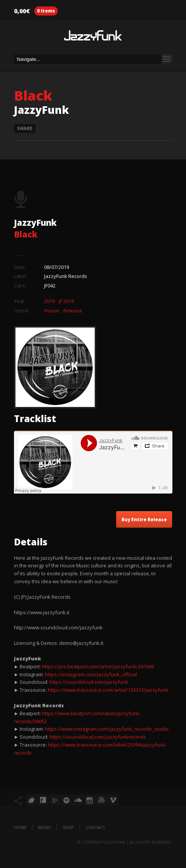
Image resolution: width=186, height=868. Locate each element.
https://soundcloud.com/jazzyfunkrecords (98, 737)
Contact (95, 827)
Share (25, 128)
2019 (49, 301)
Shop (68, 827)
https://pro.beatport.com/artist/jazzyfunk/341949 (98, 666)
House (52, 311)
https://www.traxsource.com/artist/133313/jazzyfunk (108, 690)
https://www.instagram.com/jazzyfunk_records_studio (107, 729)
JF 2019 (66, 301)
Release (73, 311)
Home (20, 827)
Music (45, 827)
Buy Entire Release (144, 519)
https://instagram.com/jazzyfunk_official (91, 674)
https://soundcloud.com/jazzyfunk (89, 682)
